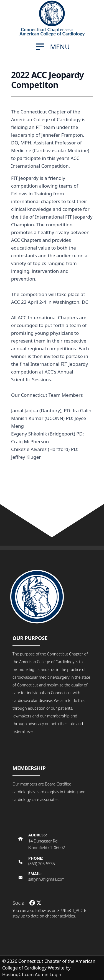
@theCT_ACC (72, 910)
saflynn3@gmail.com (46, 879)
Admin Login (48, 974)
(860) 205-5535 (42, 864)
